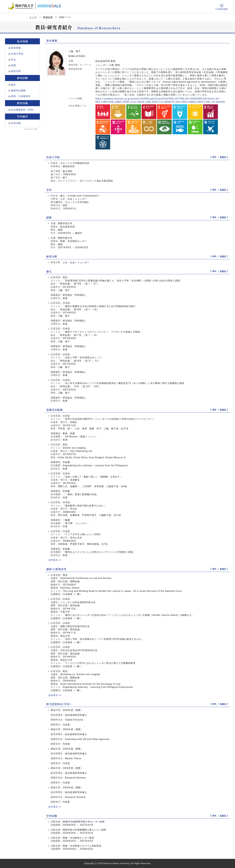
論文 (14, 85)
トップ (33, 17)
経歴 (14, 65)
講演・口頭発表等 (21, 96)
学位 (14, 60)
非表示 (223, 157)
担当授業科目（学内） (23, 110)
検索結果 (48, 17)
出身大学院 (17, 54)
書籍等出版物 (18, 90)
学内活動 (16, 123)
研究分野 (16, 71)
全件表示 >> (55, 560)
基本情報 (16, 48)
